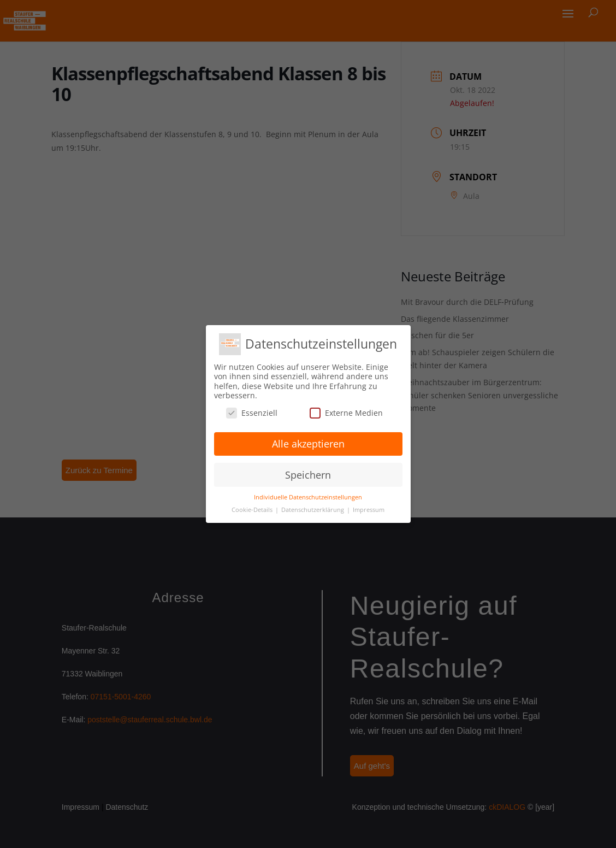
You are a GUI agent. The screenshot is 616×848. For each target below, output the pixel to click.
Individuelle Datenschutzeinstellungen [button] (308, 497)
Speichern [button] (308, 475)
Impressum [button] (369, 510)
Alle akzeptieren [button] (308, 444)
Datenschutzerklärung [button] (313, 510)
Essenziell (252, 413)
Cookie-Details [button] (253, 510)
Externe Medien (346, 413)
